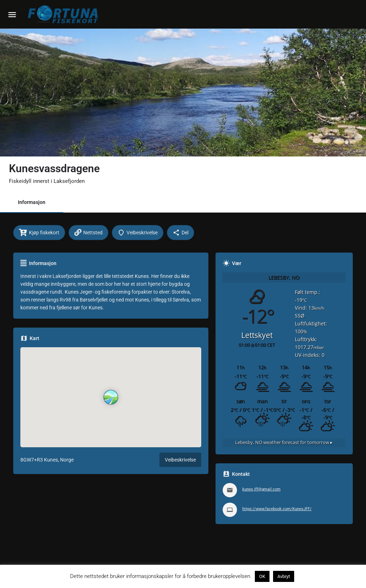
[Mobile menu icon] (12, 14)
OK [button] (262, 576)
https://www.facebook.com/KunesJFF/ (277, 509)
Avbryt (284, 576)
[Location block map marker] (111, 397)
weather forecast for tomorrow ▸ (284, 442)
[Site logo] (64, 14)
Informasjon (32, 202)
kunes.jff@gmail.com (261, 489)
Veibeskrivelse (180, 460)
